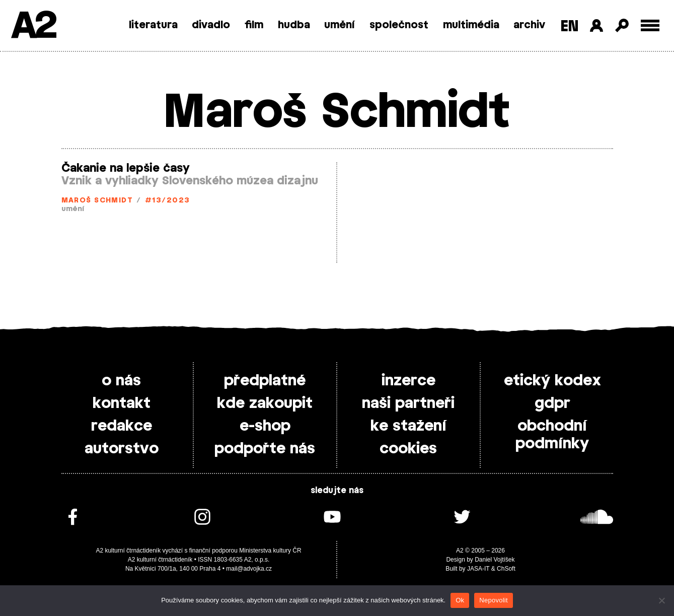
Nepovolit (493, 600)
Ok (460, 600)
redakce (122, 426)
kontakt (122, 403)
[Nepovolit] (661, 600)
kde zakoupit (265, 403)
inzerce (408, 381)
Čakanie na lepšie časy (126, 168)
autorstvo (122, 449)
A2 (33, 26)
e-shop (265, 426)
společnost (399, 25)
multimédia (471, 25)
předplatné (265, 381)
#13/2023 (168, 201)
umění (340, 25)
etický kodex (552, 381)
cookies (408, 449)
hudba (294, 25)
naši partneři (408, 403)
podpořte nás (265, 449)
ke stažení (408, 426)
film (254, 25)
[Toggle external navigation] (650, 25)
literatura (153, 25)
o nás (121, 381)
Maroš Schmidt (97, 201)
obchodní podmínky (552, 435)
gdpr (552, 403)
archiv (529, 25)
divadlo (211, 25)
